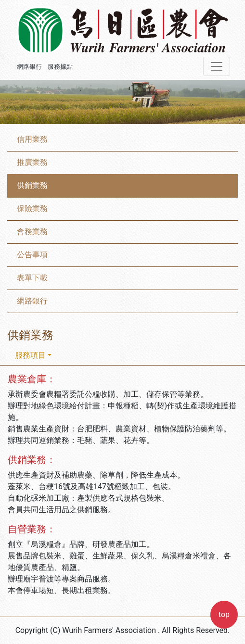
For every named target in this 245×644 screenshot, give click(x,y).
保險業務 (32, 208)
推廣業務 (32, 162)
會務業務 (32, 232)
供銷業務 (32, 185)
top (224, 614)
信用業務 (32, 139)
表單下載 (32, 278)
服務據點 (60, 67)
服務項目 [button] (30, 355)
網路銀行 (29, 67)
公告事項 (32, 255)
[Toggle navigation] (217, 66)
